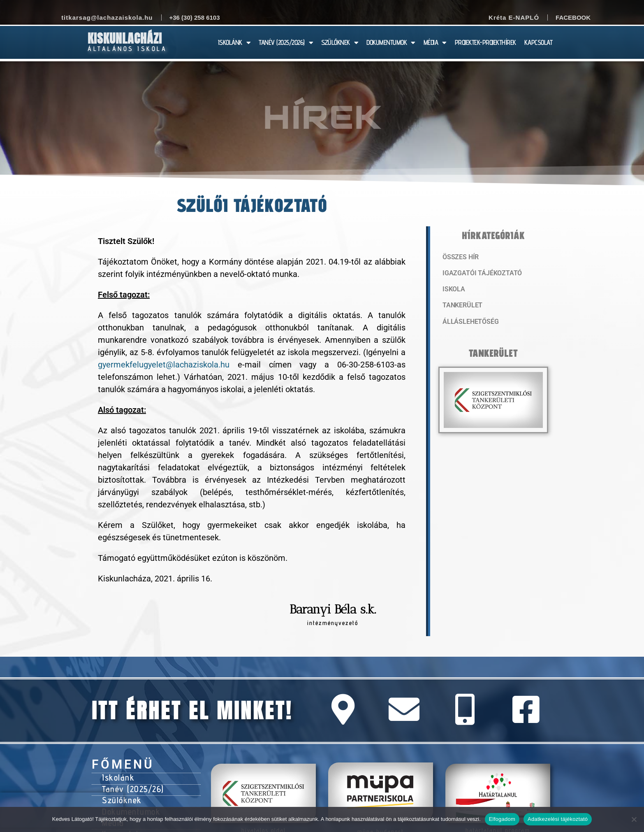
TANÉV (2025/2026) (286, 43)
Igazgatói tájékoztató (479, 274)
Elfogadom (502, 819)
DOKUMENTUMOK (391, 43)
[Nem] (634, 819)
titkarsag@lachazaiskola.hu (107, 17)
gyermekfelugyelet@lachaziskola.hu (164, 365)
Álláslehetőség (468, 323)
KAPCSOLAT (539, 42)
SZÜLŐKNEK (340, 43)
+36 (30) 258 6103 (195, 17)
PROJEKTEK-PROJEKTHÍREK (485, 42)
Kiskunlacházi (125, 38)
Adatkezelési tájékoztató (558, 819)
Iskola (453, 290)
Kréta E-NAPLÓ (514, 17)
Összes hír (460, 257)
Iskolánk (117, 777)
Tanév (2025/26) (132, 787)
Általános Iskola (127, 49)
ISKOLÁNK (234, 43)
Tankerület (461, 307)
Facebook (573, 17)
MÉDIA (435, 43)
